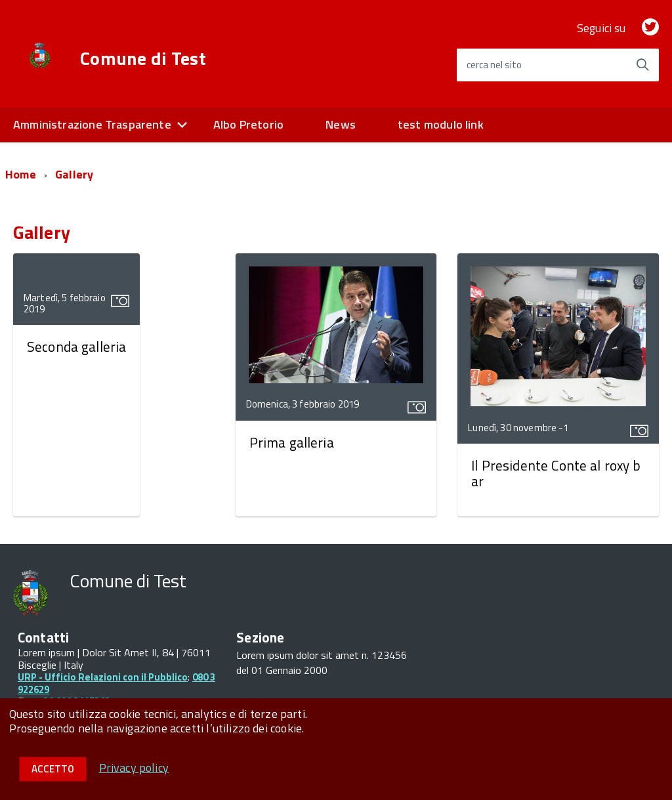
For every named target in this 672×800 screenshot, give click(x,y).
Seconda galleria (76, 347)
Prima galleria (292, 442)
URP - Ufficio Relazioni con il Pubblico (103, 677)
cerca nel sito (494, 65)
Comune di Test (143, 58)
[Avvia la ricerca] (642, 65)
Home (21, 174)
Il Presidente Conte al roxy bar (556, 473)
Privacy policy (134, 768)
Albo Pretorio (248, 124)
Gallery (74, 174)
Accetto (53, 769)
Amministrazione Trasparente (92, 124)
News (341, 124)
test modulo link (441, 124)
